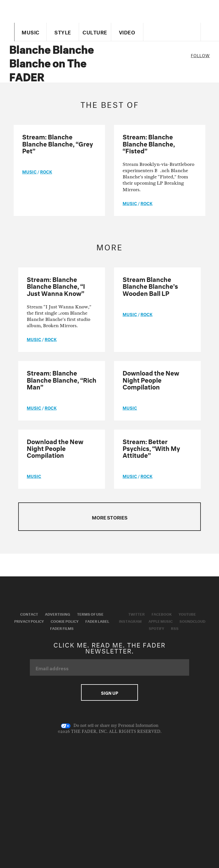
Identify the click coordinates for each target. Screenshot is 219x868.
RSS (175, 628)
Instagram (130, 621)
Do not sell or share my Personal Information (110, 726)
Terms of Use (90, 614)
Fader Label (97, 621)
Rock (46, 171)
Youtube (187, 614)
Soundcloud (192, 621)
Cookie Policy (65, 621)
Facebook (162, 614)
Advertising (58, 614)
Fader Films (62, 628)
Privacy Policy (29, 621)
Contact (29, 614)
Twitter (137, 614)
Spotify (156, 628)
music (29, 171)
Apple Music (161, 621)
